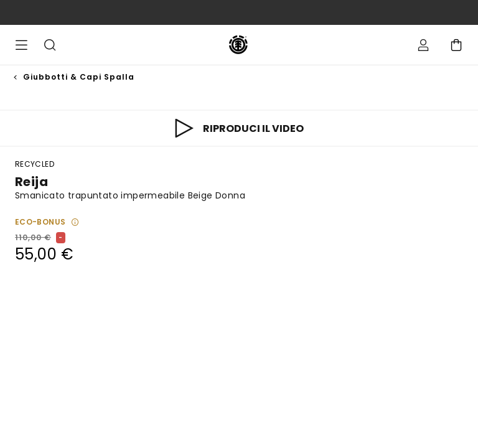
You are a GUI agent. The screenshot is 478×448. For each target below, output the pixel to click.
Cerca (50, 45)
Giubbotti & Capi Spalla (79, 77)
